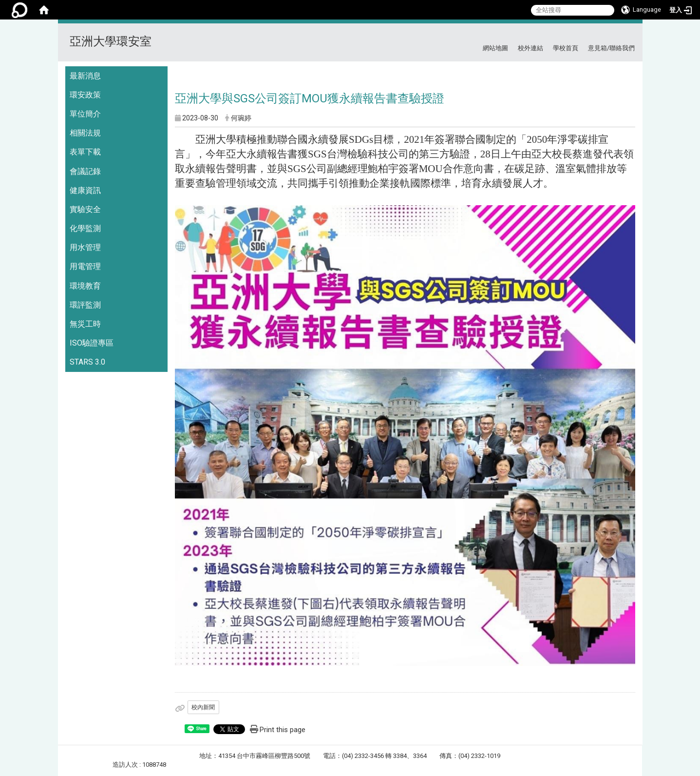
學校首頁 (566, 48)
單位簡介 (85, 114)
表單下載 (85, 152)
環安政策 (85, 95)
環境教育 (85, 286)
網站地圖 (495, 48)
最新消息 (85, 76)
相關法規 (85, 133)
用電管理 (85, 266)
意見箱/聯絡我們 (611, 48)
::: (631, 35)
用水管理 (85, 247)
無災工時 (85, 324)
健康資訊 (85, 190)
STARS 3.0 (87, 362)
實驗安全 (85, 209)
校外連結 (530, 48)
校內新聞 (203, 707)
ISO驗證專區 (92, 343)
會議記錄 (85, 171)
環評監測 (85, 305)
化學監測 (85, 228)
